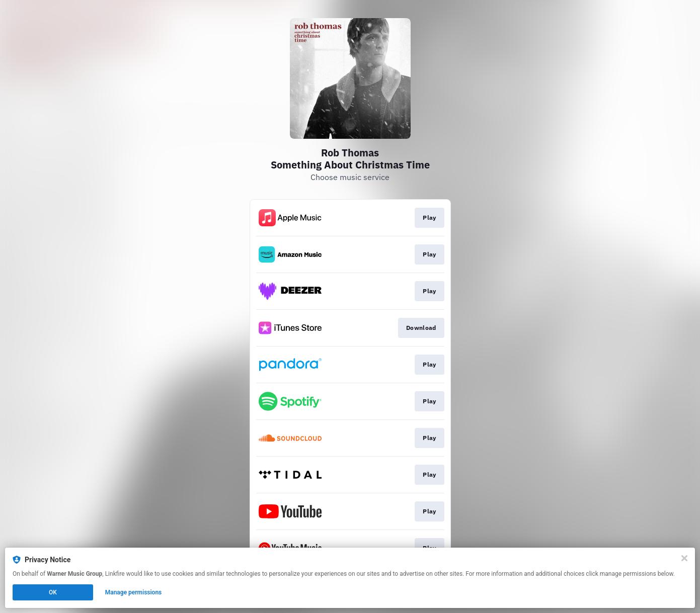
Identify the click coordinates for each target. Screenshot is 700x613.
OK (53, 592)
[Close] (684, 558)
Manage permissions (134, 592)
